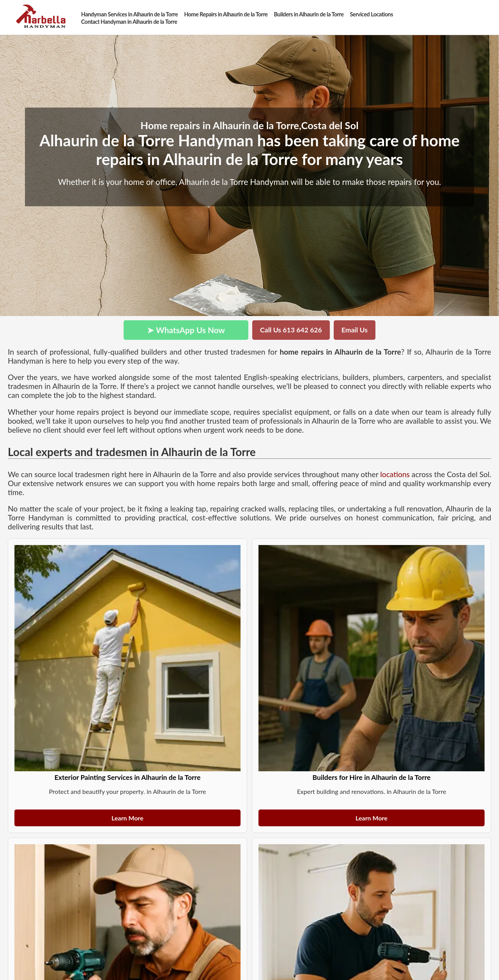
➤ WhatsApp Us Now (186, 330)
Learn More (127, 818)
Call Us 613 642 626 (291, 330)
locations (395, 474)
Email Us (355, 330)
